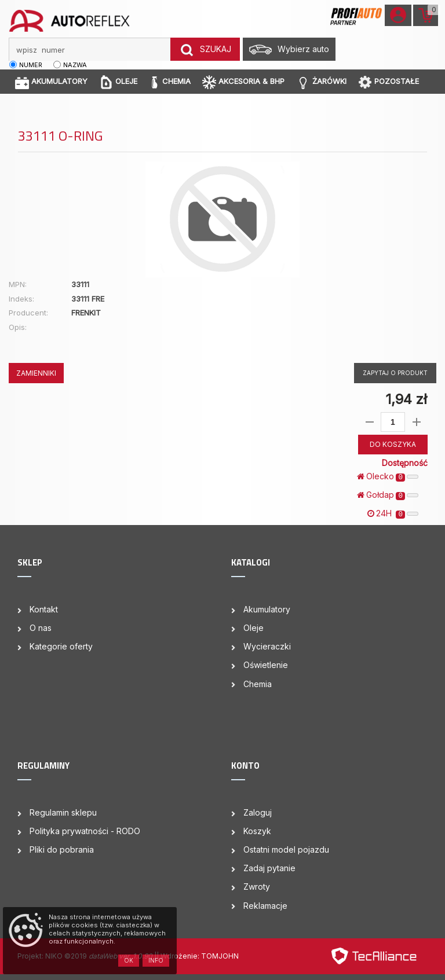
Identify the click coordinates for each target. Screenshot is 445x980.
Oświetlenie (266, 665)
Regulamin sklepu (63, 812)
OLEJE (118, 82)
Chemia (258, 684)
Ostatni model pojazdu (286, 849)
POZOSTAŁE (389, 82)
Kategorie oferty (61, 646)
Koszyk (257, 831)
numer (31, 65)
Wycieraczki (267, 646)
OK (129, 960)
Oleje (253, 628)
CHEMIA (170, 82)
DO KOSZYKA (393, 444)
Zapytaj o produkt (395, 373)
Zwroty (257, 887)
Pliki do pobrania (62, 849)
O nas (41, 628)
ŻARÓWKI (321, 82)
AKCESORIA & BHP (243, 82)
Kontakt (44, 609)
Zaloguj (258, 812)
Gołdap (388, 495)
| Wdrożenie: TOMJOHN (198, 956)
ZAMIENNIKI (36, 373)
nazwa (75, 65)
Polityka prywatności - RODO (85, 831)
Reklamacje (265, 906)
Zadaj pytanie (269, 868)
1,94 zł (406, 399)
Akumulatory (267, 609)
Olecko (388, 476)
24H (393, 513)
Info (156, 960)
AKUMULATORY (51, 82)
